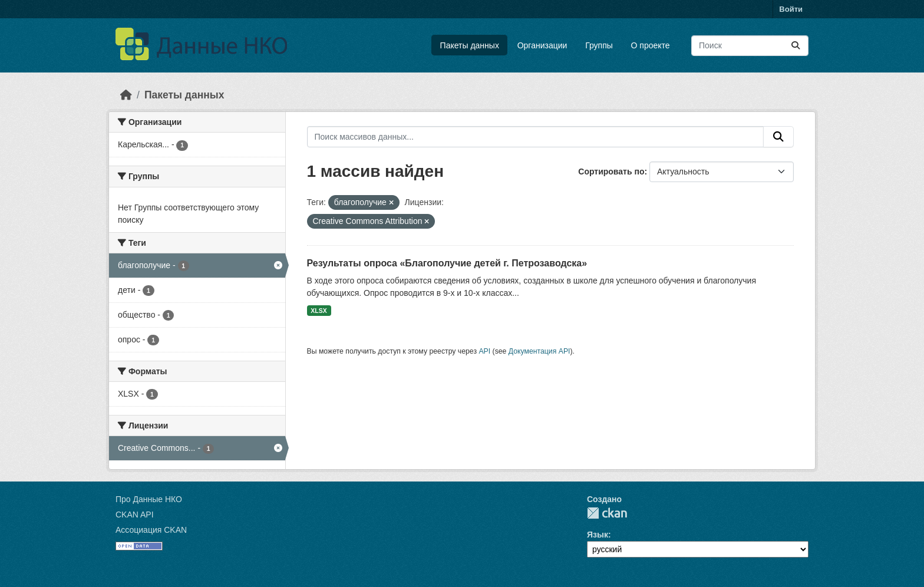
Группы (599, 45)
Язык (598, 535)
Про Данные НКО (149, 499)
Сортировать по (611, 172)
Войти (791, 9)
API (484, 351)
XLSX (319, 311)
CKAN (607, 513)
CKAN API (135, 515)
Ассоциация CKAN (151, 530)
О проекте (651, 45)
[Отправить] (796, 46)
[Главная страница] (126, 95)
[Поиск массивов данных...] (750, 46)
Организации (542, 45)
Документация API (539, 351)
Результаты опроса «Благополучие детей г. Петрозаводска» (447, 263)
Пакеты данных (470, 45)
